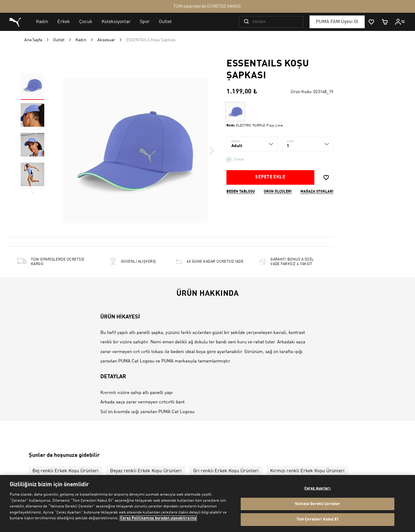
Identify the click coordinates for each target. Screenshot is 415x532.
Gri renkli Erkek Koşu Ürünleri (226, 471)
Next (211, 151)
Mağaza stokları (317, 192)
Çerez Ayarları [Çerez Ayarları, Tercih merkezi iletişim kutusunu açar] (318, 488)
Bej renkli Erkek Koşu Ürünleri (65, 471)
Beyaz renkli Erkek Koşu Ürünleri (146, 471)
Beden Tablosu (241, 192)
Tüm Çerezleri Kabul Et (318, 519)
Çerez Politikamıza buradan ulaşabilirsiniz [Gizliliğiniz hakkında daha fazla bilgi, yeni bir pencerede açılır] (158, 518)
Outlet (59, 40)
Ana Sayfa (33, 40)
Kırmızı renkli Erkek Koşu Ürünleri (307, 471)
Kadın (81, 40)
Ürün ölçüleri (278, 192)
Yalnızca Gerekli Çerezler (317, 504)
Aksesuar (106, 40)
